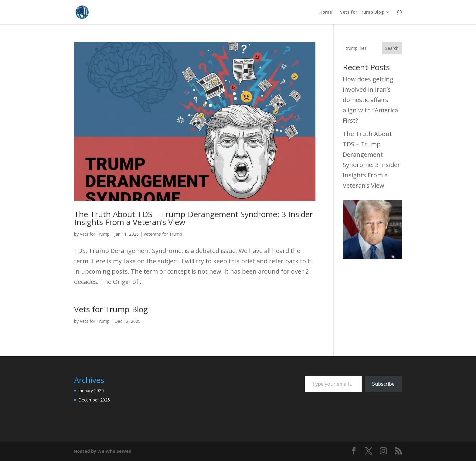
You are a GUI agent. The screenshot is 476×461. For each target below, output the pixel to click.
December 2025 (94, 400)
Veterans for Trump (163, 234)
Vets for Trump (95, 234)
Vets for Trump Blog (362, 12)
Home (326, 12)
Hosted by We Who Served (103, 451)
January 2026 (91, 390)
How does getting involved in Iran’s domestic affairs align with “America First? (370, 100)
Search (392, 48)
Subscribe (383, 384)
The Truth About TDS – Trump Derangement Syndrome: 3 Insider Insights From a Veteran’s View (193, 218)
